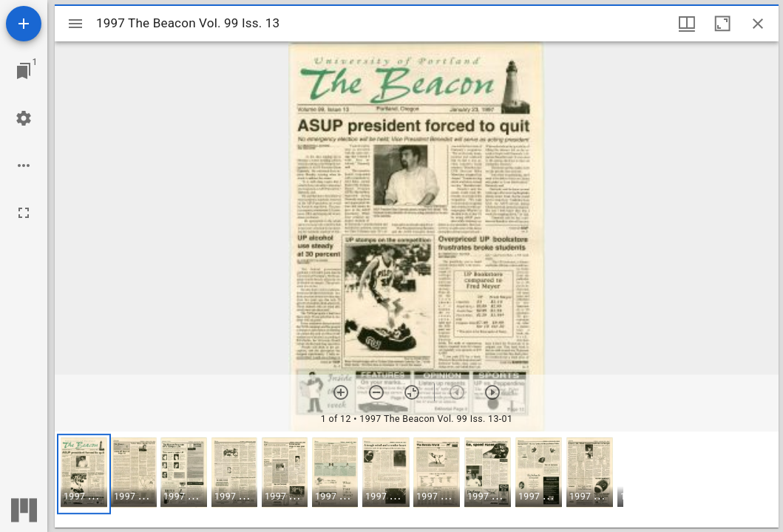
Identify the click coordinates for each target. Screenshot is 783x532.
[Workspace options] (24, 166)
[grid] (417, 480)
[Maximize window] (722, 24)
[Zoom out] (376, 392)
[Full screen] (24, 213)
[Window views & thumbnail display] (687, 24)
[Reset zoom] (412, 392)
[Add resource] (24, 24)
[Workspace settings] (24, 118)
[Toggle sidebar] (75, 24)
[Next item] (492, 392)
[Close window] (758, 24)
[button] (84, 474)
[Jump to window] (24, 71)
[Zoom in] (341, 392)
